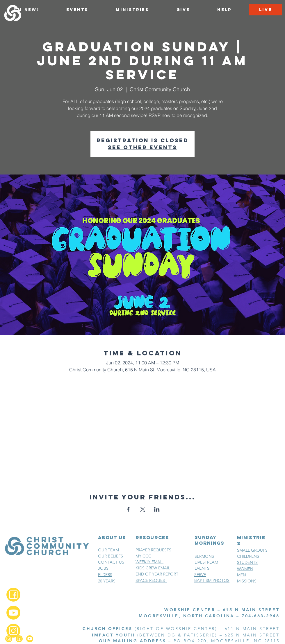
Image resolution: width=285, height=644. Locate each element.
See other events (142, 147)
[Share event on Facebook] (128, 509)
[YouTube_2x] (13, 613)
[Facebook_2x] (13, 595)
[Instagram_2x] (13, 631)
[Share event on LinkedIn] (157, 509)
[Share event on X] (143, 509)
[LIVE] (266, 10)
